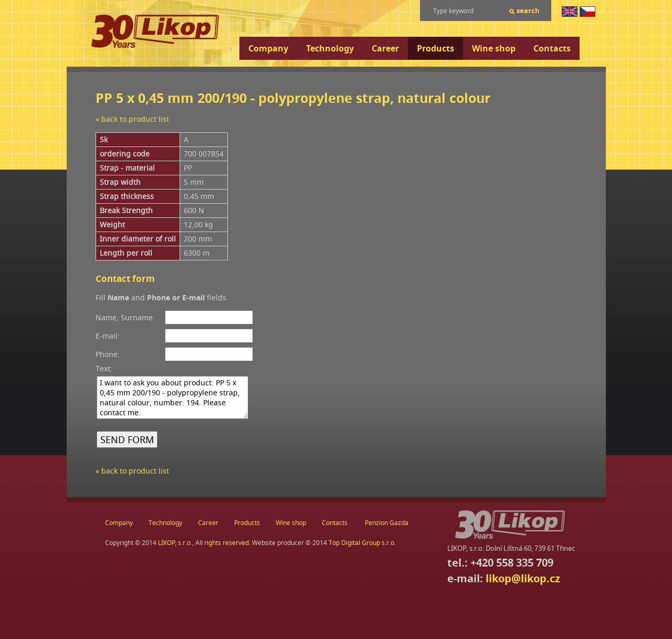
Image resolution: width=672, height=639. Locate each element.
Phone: (108, 354)
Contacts (552, 48)
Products (435, 48)
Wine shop (494, 48)
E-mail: (108, 336)
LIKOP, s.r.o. (175, 543)
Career (385, 48)
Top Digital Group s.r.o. (362, 543)
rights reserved (227, 543)
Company (268, 48)
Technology (330, 48)
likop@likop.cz (523, 578)
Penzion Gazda (387, 523)
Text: (104, 368)
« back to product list (132, 119)
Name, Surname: (125, 317)
